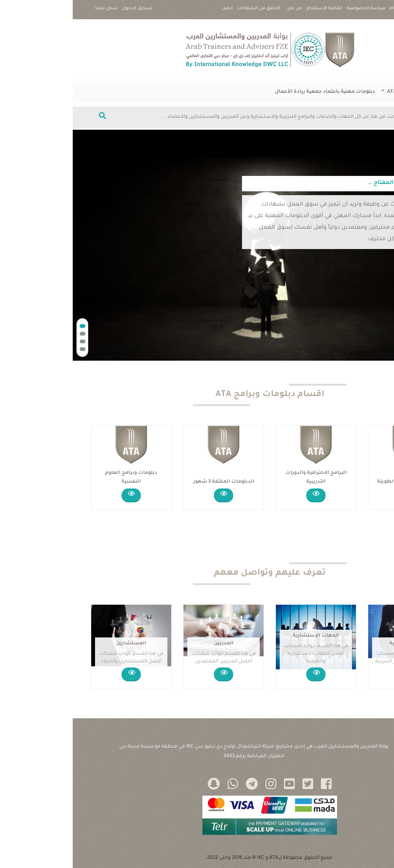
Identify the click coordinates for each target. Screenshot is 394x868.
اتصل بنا (154, 12)
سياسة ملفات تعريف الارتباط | (346, 12)
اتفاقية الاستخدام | (252, 12)
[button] (10, 326)
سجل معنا (34, 9)
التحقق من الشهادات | (186, 12)
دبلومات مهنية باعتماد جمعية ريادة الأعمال (252, 92)
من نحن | (221, 12)
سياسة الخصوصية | (294, 12)
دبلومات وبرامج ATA (337, 92)
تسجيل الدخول (64, 9)
